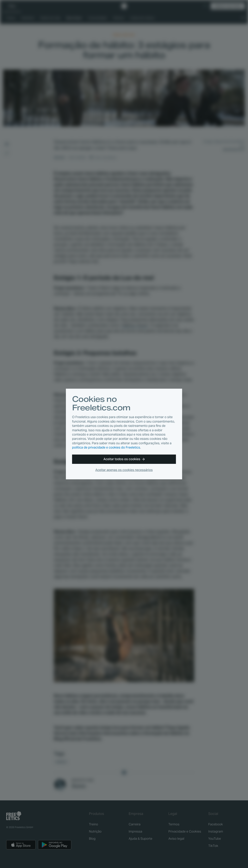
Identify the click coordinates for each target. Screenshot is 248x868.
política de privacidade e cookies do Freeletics (106, 447)
